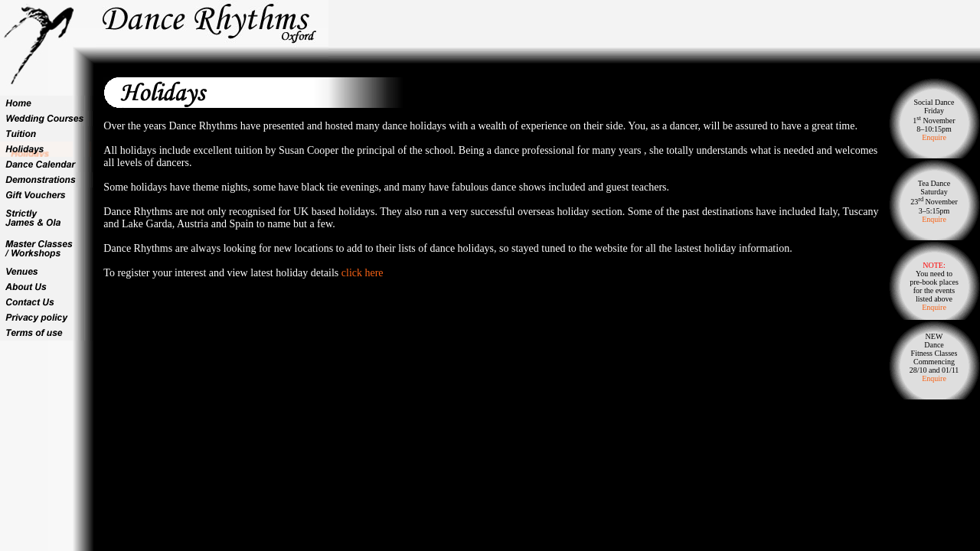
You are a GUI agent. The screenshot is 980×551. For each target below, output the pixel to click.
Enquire (934, 137)
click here (363, 273)
